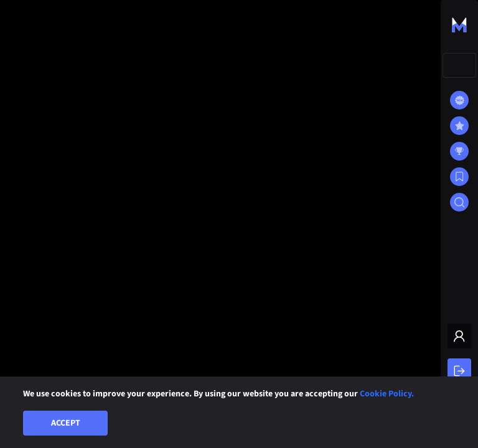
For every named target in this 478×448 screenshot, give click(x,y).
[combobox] (459, 65)
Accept (66, 423)
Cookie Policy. (387, 394)
